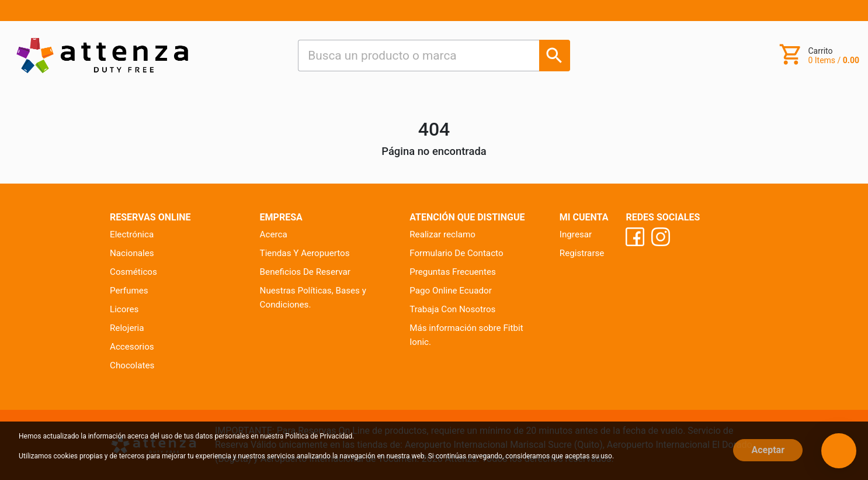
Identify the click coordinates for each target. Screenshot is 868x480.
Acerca (274, 234)
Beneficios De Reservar (305, 272)
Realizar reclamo (442, 234)
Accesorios (132, 347)
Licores (124, 309)
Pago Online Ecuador (451, 291)
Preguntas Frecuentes (453, 272)
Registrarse (582, 253)
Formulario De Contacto (456, 253)
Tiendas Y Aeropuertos (305, 253)
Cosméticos (133, 272)
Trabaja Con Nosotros (452, 309)
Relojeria (127, 328)
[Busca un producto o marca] (555, 55)
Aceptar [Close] (768, 450)
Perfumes (129, 291)
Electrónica (132, 234)
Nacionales (132, 253)
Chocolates (132, 365)
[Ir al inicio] (102, 55)
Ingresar (576, 234)
